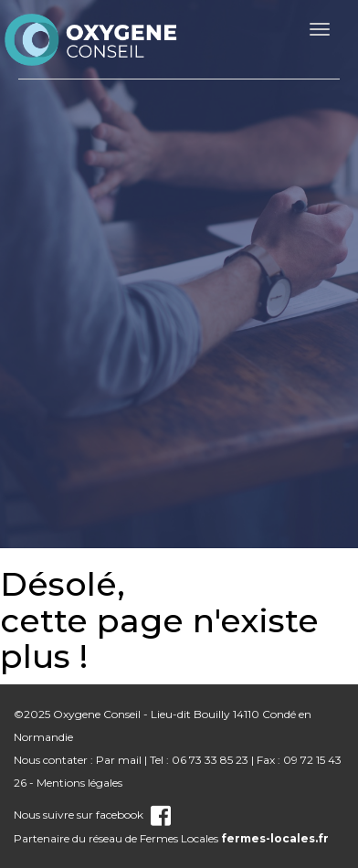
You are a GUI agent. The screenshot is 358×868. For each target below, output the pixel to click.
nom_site (91, 39)
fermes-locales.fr (275, 838)
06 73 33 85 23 (210, 760)
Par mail (119, 760)
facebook (133, 815)
